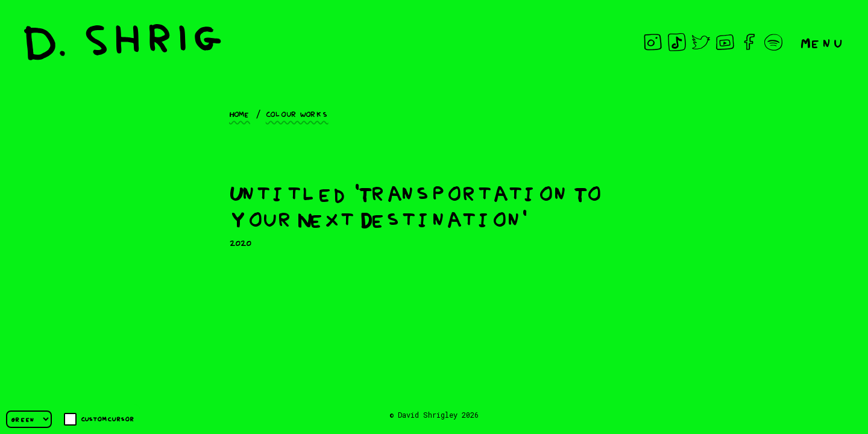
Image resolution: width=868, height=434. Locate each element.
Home (240, 113)
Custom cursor (99, 419)
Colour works (297, 113)
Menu (822, 42)
